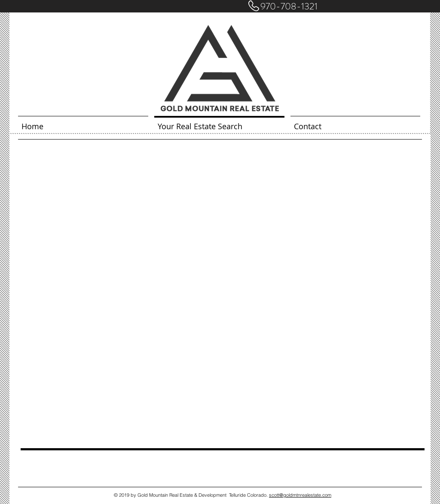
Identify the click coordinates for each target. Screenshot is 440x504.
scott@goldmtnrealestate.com (300, 495)
